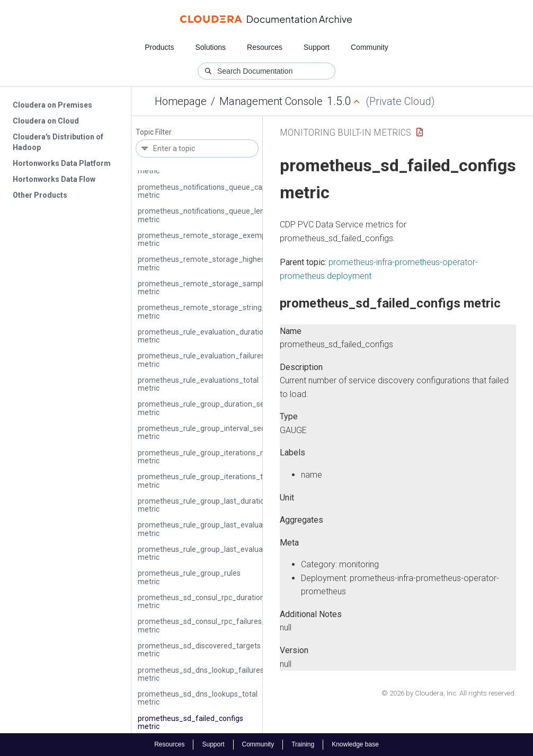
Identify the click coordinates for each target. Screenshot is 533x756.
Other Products (40, 195)
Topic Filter (154, 132)
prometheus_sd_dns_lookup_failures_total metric (211, 674)
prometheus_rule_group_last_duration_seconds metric (219, 505)
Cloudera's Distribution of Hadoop (58, 142)
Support (317, 47)
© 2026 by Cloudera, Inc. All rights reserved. (449, 693)
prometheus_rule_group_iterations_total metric (207, 481)
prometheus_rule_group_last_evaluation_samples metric (223, 529)
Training (303, 744)
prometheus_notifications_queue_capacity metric (210, 191)
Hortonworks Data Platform (62, 163)
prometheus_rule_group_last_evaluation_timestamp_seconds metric (243, 553)
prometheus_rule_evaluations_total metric (198, 384)
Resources (265, 47)
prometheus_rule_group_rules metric (189, 577)
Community (370, 47)
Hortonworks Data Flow (54, 179)
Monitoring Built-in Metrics (345, 132)
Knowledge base (355, 744)
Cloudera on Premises (52, 105)
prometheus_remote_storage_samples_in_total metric (219, 288)
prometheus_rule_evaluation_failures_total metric (211, 360)
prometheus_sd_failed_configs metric (190, 722)
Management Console (271, 101)
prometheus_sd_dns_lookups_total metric (198, 698)
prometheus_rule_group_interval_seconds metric (210, 432)
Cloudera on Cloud (46, 121)
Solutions (210, 47)
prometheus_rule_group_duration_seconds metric (211, 408)
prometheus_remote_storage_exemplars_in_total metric (223, 239)
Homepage (181, 101)
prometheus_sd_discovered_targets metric (199, 650)
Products (159, 47)
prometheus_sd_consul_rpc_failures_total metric (210, 625)
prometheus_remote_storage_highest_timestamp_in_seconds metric (245, 263)
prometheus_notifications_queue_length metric (207, 215)
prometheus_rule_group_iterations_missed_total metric (221, 457)
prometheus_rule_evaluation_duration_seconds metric (219, 336)
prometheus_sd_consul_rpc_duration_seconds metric (217, 601)
